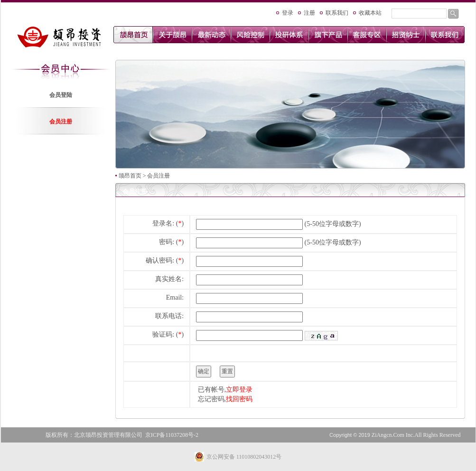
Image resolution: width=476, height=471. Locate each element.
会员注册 (61, 122)
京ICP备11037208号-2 (172, 435)
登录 (288, 13)
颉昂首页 (130, 176)
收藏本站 (370, 13)
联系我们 (337, 13)
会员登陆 (61, 95)
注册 (309, 13)
